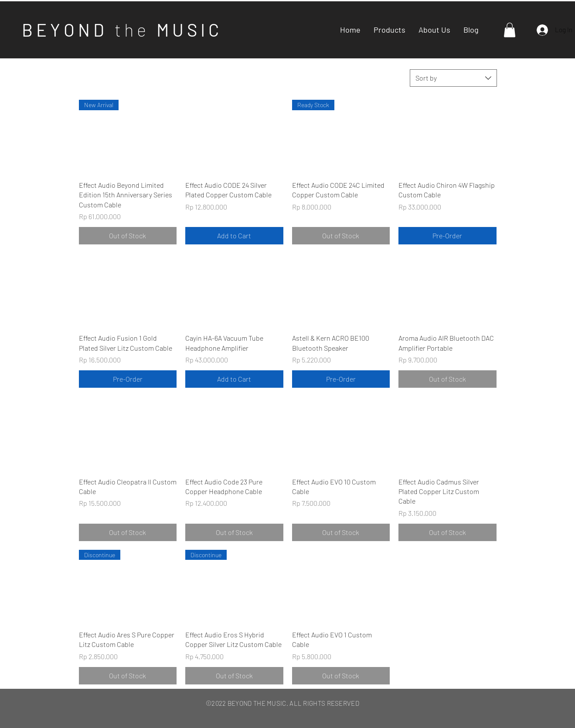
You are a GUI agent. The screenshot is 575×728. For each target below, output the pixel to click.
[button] (510, 30)
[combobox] (453, 78)
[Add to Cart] (234, 236)
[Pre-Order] (447, 236)
